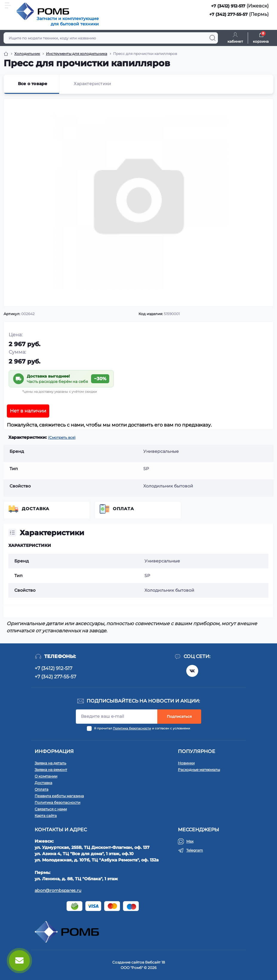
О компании (46, 776)
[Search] (213, 38)
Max (190, 841)
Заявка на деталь (50, 763)
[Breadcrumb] (6, 54)
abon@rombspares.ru (58, 890)
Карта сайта (46, 816)
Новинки (186, 763)
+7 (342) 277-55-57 (228, 14)
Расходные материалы (199, 770)
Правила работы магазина (59, 796)
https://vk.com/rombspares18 (192, 671)
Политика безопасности (132, 728)
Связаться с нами (51, 809)
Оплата (123, 509)
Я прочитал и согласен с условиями (142, 728)
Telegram (195, 850)
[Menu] (8, 5)
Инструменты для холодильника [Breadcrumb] (77, 54)
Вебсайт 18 (155, 962)
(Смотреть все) (62, 437)
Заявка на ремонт (51, 770)
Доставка (36, 509)
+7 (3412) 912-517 (228, 6)
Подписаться (179, 716)
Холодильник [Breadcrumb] (27, 54)
